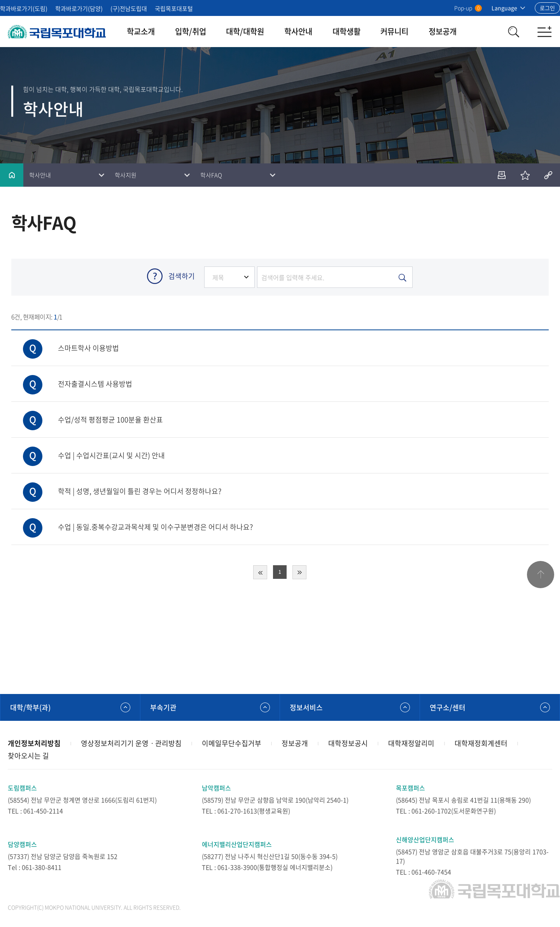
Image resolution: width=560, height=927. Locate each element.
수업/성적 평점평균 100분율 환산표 (87, 413)
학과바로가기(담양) (79, 9)
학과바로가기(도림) (24, 9)
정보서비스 (306, 707)
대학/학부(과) (30, 707)
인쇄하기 (502, 175)
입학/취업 (191, 31)
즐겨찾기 (525, 175)
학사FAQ (211, 175)
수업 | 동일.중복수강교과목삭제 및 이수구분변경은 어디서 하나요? (132, 521)
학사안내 (298, 31)
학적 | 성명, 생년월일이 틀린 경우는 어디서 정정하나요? (116, 485)
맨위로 (541, 575)
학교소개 (141, 31)
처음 (260, 572)
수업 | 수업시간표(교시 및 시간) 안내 (88, 449)
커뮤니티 (394, 31)
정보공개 (443, 31)
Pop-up (468, 8)
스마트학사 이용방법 (65, 342)
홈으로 (12, 175)
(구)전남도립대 (129, 9)
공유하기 (548, 175)
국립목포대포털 (174, 9)
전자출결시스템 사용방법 (72, 378)
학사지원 (126, 175)
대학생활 (346, 31)
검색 (513, 32)
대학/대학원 (245, 31)
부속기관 (163, 707)
